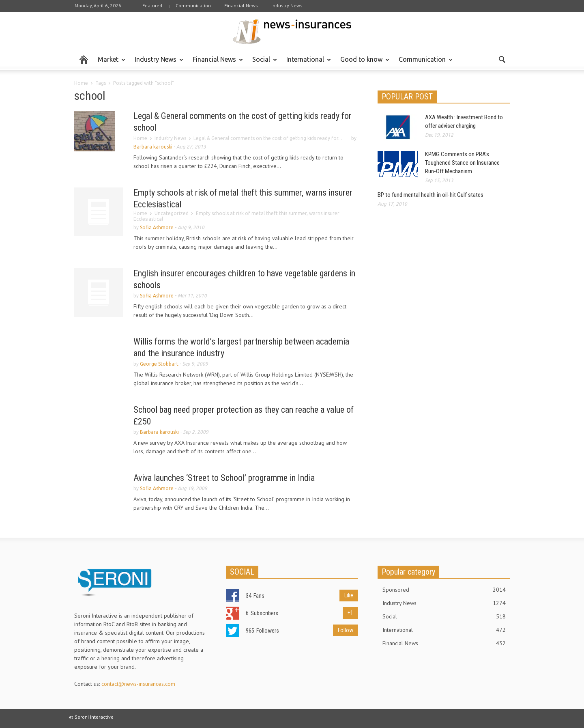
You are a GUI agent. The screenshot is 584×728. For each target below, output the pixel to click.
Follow (346, 630)
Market (109, 63)
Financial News (241, 5)
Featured (152, 5)
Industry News (287, 5)
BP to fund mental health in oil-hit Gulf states (430, 195)
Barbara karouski (153, 147)
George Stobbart (159, 364)
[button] (502, 59)
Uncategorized (172, 213)
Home (81, 83)
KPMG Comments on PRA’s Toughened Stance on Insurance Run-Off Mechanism (462, 163)
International (306, 63)
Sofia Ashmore (157, 227)
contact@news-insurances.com (138, 684)
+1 (350, 613)
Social (262, 63)
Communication (193, 5)
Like (349, 595)
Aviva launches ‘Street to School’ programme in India (224, 478)
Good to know (363, 63)
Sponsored (444, 590)
